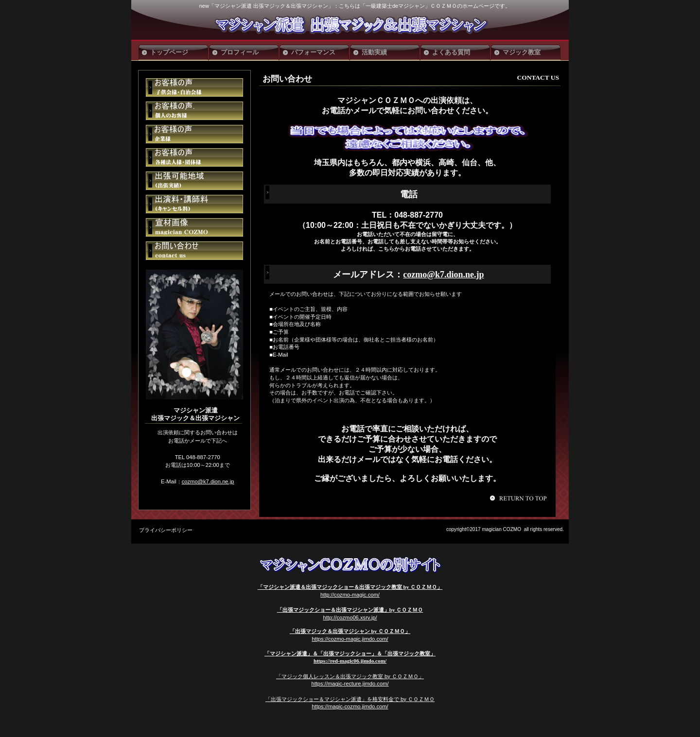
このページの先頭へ (520, 498)
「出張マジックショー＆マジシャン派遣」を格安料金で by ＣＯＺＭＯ (350, 699)
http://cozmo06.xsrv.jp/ (350, 617)
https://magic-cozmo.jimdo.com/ (350, 706)
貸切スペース (194, 134)
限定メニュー (194, 87)
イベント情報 (194, 111)
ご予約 (194, 181)
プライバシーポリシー (166, 530)
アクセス (194, 157)
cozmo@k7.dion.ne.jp (443, 274)
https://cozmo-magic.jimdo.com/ (350, 639)
